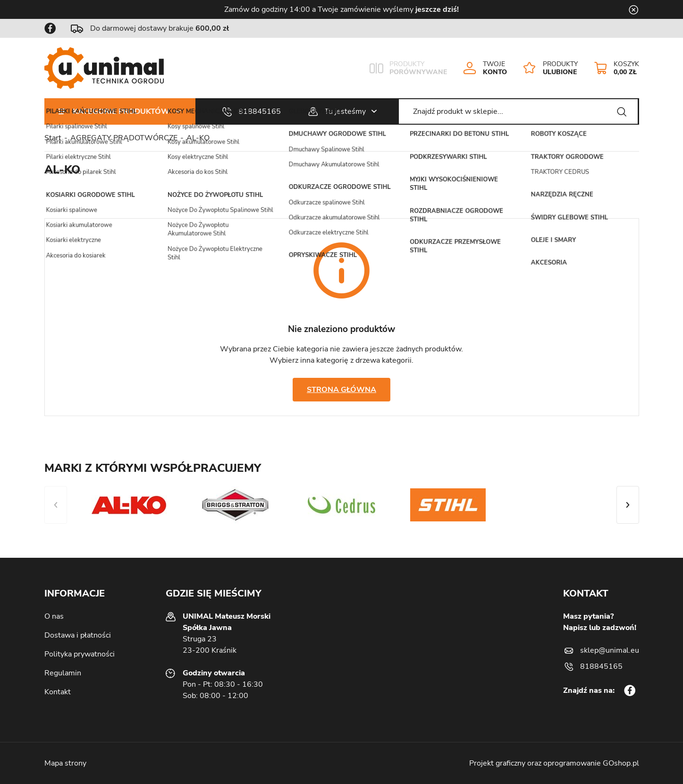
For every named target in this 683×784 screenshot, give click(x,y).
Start (53, 138)
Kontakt (58, 692)
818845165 (260, 111)
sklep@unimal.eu (610, 650)
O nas (54, 616)
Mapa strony (65, 763)
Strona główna (341, 390)
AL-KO (198, 138)
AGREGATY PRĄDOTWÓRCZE (124, 138)
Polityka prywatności (80, 654)
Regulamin (63, 673)
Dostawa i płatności (78, 635)
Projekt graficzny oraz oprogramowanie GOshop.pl (554, 763)
